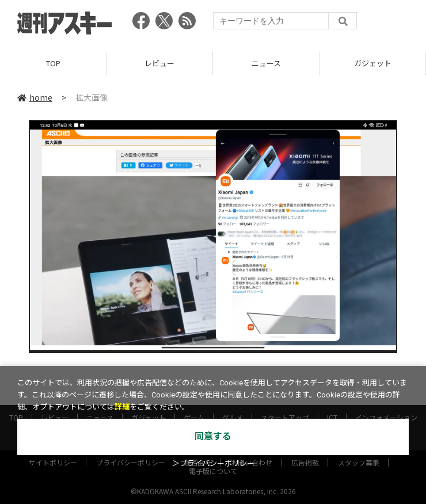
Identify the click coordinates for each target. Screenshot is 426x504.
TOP (53, 63)
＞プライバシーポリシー (213, 463)
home (35, 97)
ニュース (266, 63)
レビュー (159, 63)
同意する (213, 436)
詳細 (122, 407)
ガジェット (373, 63)
